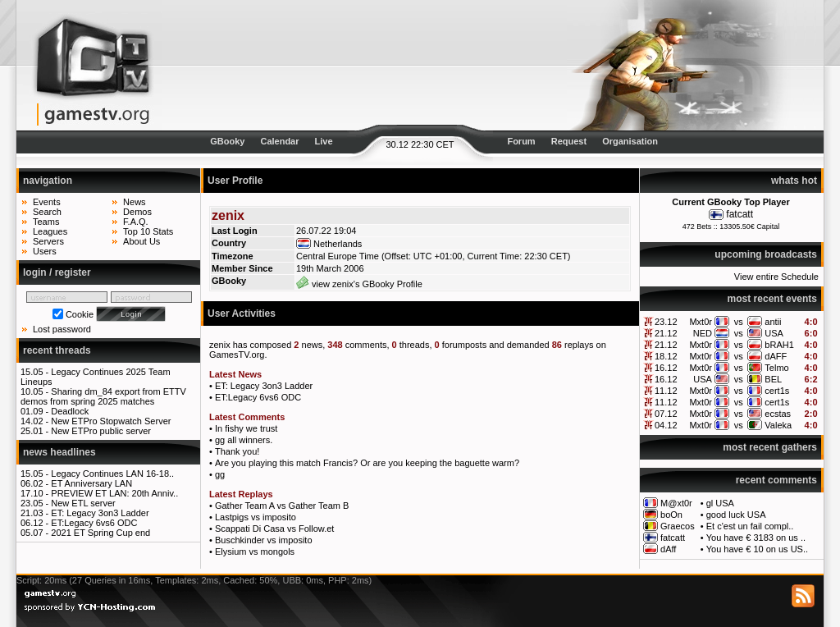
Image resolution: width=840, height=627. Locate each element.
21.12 (666, 333)
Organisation (630, 141)
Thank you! (237, 451)
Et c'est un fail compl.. (750, 526)
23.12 (666, 322)
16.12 (666, 368)
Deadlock (70, 411)
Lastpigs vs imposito (256, 517)
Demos (137, 212)
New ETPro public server (101, 431)
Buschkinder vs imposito (264, 540)
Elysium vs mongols (255, 551)
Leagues (50, 231)
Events (47, 202)
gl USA (720, 503)
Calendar (279, 141)
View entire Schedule (776, 277)
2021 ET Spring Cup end (100, 533)
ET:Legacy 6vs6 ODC (94, 523)
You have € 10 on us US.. (757, 549)
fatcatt (740, 214)
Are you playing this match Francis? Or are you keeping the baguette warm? (367, 463)
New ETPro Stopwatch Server (111, 421)
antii (773, 322)
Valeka (778, 425)
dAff (668, 549)
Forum (521, 141)
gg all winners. (244, 440)
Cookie (80, 314)
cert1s (777, 391)
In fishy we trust (246, 428)
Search (47, 212)
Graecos (678, 526)
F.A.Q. (136, 222)
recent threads (57, 350)
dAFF (776, 356)
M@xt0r (676, 503)
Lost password (62, 329)
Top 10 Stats (148, 231)
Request (569, 141)
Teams (46, 222)
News (135, 202)
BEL (773, 379)
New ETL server (83, 503)
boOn (671, 515)
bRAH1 (779, 345)
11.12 (666, 391)
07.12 (666, 414)
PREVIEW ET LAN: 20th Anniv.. (114, 493)
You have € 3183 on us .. (756, 538)
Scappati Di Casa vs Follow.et (275, 529)
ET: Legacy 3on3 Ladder (100, 513)
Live (324, 141)
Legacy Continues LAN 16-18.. (112, 474)
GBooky (227, 141)
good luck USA (736, 515)
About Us (142, 241)
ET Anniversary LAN (91, 483)
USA (774, 333)
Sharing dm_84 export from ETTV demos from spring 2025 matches (103, 396)
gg (220, 474)
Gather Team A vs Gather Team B (282, 506)
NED (703, 333)
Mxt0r (701, 322)
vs (739, 322)
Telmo (776, 368)
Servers (48, 241)
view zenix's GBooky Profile (359, 284)
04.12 (666, 425)
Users (45, 251)
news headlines (59, 452)
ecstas (778, 414)
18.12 (666, 356)
